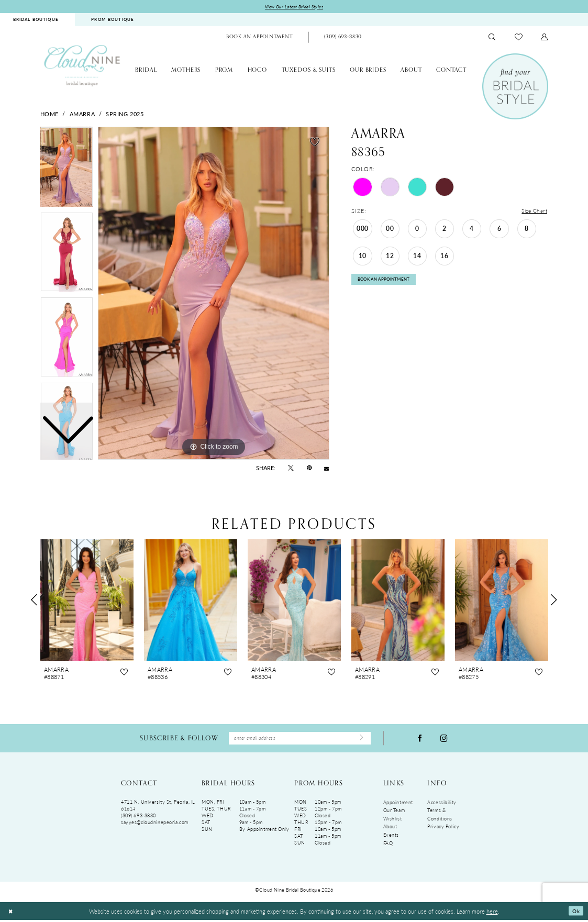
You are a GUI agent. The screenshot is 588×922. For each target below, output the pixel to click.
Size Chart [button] (534, 212)
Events (391, 837)
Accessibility (442, 804)
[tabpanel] (214, 294)
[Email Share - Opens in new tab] (326, 469)
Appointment (398, 804)
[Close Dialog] (11, 913)
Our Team (394, 812)
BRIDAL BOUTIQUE (36, 20)
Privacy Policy (443, 829)
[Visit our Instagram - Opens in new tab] (444, 740)
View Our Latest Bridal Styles (294, 7)
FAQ (388, 845)
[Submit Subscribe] (360, 740)
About (390, 829)
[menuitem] (113, 21)
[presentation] (87, 600)
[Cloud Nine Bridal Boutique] (82, 66)
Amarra (82, 114)
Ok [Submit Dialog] (575, 913)
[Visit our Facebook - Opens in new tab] (420, 740)
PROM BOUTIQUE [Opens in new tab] (113, 20)
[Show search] (492, 38)
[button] (545, 38)
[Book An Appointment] (259, 38)
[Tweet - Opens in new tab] (291, 469)
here (492, 913)
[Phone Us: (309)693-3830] (343, 38)
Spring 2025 (125, 114)
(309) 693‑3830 (138, 818)
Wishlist (393, 821)
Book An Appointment (388, 282)
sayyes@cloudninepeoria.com (155, 824)
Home (49, 114)
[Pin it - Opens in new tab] (309, 469)
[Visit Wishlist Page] (519, 38)
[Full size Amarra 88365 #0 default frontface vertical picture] (214, 294)
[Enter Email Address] (300, 740)
